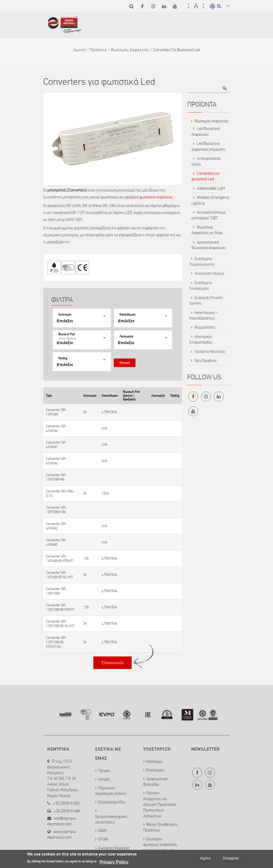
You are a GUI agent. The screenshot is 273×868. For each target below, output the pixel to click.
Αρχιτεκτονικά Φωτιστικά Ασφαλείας (209, 245)
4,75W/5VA (109, 412)
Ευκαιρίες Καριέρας (114, 848)
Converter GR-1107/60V (56, 412)
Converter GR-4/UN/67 (56, 445)
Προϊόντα (98, 50)
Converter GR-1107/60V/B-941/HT (59, 575)
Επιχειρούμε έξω (112, 802)
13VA (105, 493)
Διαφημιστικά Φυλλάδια (155, 782)
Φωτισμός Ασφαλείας (130, 50)
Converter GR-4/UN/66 (56, 428)
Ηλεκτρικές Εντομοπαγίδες (201, 339)
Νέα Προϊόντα (206, 361)
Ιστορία (104, 779)
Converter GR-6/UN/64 (56, 461)
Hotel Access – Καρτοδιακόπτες (203, 315)
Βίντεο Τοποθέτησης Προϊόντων (160, 827)
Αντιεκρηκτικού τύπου (206, 161)
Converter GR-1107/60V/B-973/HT (59, 559)
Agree (206, 858)
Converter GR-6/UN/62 (56, 526)
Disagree (231, 858)
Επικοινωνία (113, 663)
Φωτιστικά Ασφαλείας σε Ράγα (207, 230)
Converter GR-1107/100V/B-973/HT (60, 607)
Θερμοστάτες (205, 327)
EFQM (103, 839)
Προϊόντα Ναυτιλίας (210, 352)
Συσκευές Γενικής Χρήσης (206, 300)
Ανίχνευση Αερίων (210, 273)
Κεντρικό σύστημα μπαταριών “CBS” (209, 215)
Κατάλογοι (154, 762)
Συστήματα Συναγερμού (201, 286)
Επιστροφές (156, 770)
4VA (104, 428)
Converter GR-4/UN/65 (56, 542)
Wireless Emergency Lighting (210, 200)
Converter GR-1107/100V (56, 591)
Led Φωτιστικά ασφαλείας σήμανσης (208, 146)
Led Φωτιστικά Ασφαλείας (206, 131)
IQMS (103, 831)
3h (85, 412)
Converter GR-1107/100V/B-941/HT (60, 624)
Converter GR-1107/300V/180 (56, 510)
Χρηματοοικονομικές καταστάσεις (111, 819)
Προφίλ (104, 771)
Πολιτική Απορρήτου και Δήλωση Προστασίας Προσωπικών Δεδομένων (160, 805)
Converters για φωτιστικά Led (205, 176)
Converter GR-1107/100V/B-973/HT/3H (56, 642)
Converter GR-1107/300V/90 (56, 477)
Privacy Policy (114, 862)
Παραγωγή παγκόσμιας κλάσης (111, 791)
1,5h (86, 558)
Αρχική (80, 50)
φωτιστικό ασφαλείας (156, 197)
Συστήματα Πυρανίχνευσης (202, 262)
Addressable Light (211, 188)
